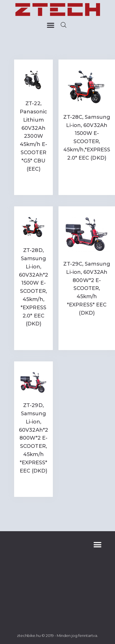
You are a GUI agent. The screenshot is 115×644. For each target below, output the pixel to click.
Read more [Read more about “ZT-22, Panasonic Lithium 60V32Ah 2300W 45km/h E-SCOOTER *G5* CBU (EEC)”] (33, 183)
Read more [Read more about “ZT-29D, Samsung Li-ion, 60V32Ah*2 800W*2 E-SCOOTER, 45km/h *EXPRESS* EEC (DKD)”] (33, 485)
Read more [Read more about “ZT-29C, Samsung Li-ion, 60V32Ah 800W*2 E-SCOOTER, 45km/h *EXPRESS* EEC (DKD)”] (87, 324)
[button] (51, 25)
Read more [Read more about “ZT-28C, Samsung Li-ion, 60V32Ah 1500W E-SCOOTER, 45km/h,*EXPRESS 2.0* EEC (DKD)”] (87, 170)
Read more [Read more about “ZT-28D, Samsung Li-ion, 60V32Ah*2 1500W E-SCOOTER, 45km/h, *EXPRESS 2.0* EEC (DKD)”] (33, 338)
